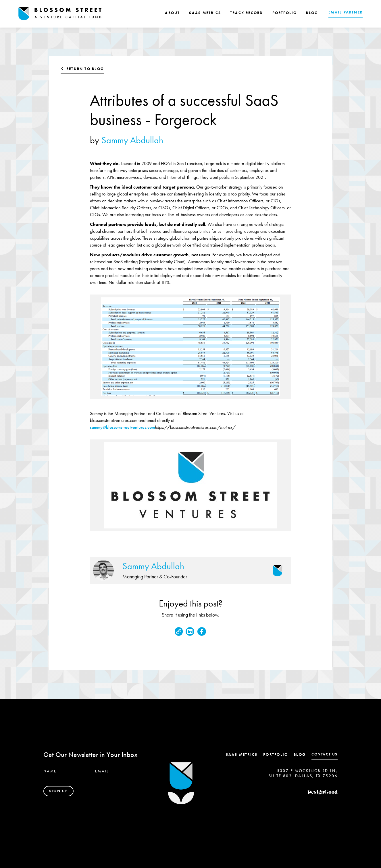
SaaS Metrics (242, 754)
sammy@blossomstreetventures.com (122, 427)
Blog (300, 754)
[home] (60, 14)
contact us (325, 754)
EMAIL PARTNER (346, 12)
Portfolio (276, 754)
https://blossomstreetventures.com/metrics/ (195, 427)
